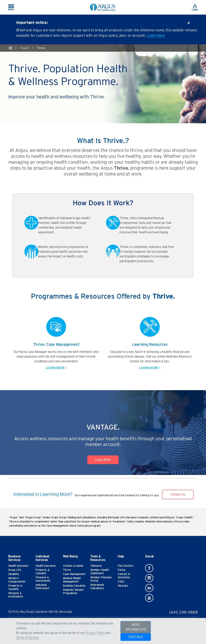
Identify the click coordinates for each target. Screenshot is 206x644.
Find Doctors (125, 566)
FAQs (121, 582)
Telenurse (96, 566)
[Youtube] (149, 598)
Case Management (74, 574)
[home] (10, 49)
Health (25, 48)
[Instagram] (149, 578)
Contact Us (178, 494)
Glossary (123, 586)
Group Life (15, 570)
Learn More (103, 460)
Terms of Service (27, 638)
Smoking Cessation (74, 586)
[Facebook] (149, 568)
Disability (14, 574)
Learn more (155, 36)
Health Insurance (18, 566)
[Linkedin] (149, 588)
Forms (122, 570)
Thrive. (67, 570)
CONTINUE (136, 637)
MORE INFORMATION (136, 627)
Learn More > (56, 368)
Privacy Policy (95, 633)
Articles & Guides (73, 566)
